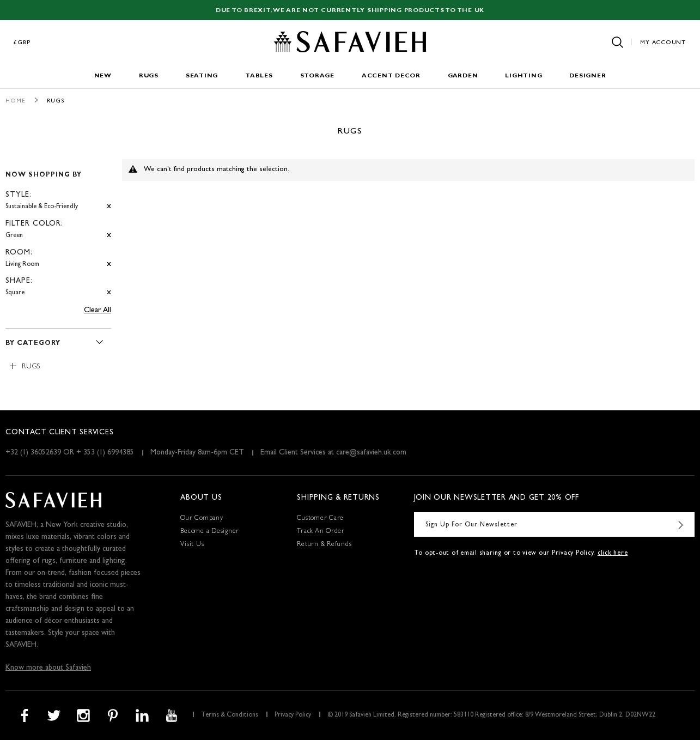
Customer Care (320, 519)
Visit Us (192, 545)
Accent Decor (391, 76)
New (103, 76)
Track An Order (321, 532)
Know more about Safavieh (48, 668)
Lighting (524, 76)
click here (613, 554)
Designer (588, 76)
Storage (317, 76)
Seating (202, 76)
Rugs (149, 76)
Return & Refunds (324, 545)
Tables (259, 76)
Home (16, 101)
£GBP (22, 43)
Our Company (202, 519)
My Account (663, 43)
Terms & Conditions (230, 715)
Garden (463, 76)
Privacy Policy (293, 715)
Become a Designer (210, 532)
